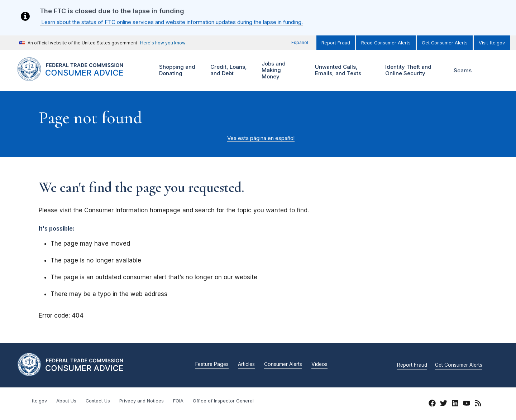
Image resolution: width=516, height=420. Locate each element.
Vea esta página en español (261, 138)
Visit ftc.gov (492, 43)
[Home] (79, 76)
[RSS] (478, 404)
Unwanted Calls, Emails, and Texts (343, 70)
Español (300, 42)
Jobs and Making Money (275, 70)
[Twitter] (444, 404)
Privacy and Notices (142, 401)
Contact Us (98, 401)
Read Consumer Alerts (386, 43)
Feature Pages (212, 365)
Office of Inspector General (223, 401)
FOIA (178, 401)
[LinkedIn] (455, 404)
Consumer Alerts (283, 365)
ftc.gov (39, 401)
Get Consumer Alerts (445, 43)
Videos (319, 365)
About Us (66, 401)
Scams (463, 70)
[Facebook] (432, 404)
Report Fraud (336, 43)
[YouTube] (467, 404)
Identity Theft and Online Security (410, 70)
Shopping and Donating (176, 70)
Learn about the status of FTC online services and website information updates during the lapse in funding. (171, 22)
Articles (246, 365)
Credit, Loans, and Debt (228, 70)
